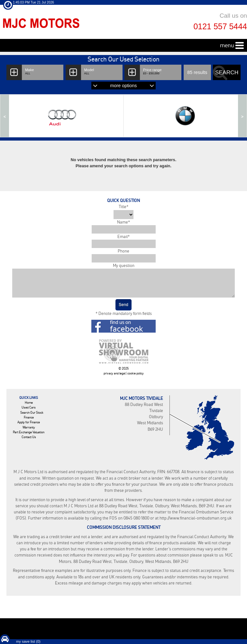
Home (29, 403)
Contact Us (29, 437)
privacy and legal (114, 373)
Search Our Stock (32, 413)
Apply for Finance (29, 422)
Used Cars (29, 407)
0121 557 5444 (220, 26)
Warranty (29, 427)
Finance (29, 417)
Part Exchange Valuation (29, 432)
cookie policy (136, 373)
